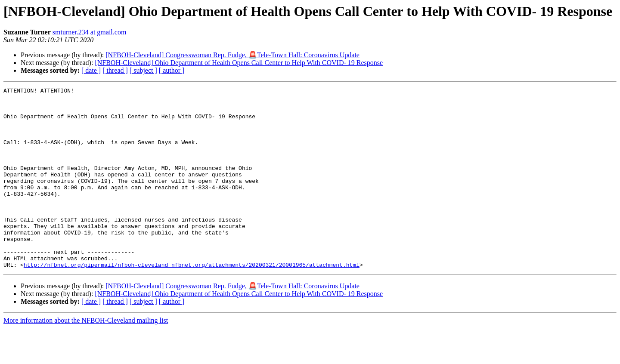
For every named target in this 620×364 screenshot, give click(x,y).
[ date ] (91, 70)
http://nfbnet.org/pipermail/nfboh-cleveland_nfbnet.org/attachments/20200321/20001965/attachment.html (192, 301)
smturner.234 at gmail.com (90, 32)
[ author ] (172, 70)
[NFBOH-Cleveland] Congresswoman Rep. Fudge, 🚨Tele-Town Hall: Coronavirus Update (232, 55)
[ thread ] (115, 70)
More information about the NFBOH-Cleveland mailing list (86, 356)
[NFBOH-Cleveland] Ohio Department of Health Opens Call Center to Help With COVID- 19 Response (239, 63)
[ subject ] (143, 70)
